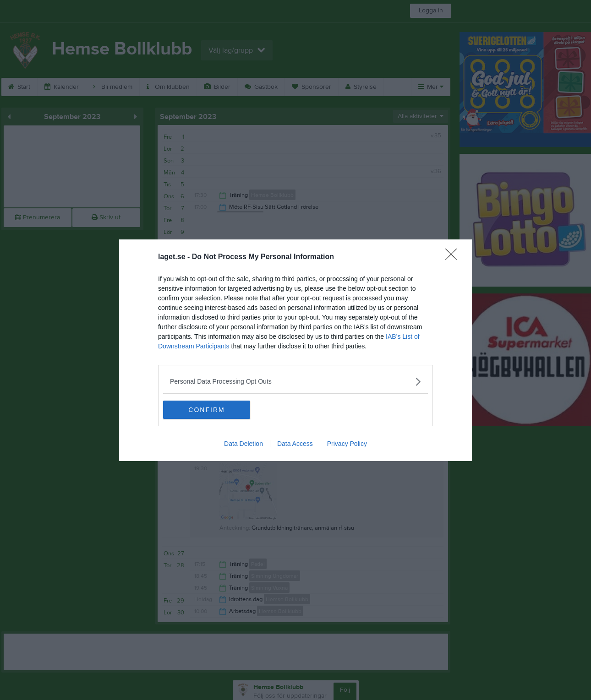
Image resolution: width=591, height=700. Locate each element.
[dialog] (295, 350)
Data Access (295, 444)
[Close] (454, 257)
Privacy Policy (347, 444)
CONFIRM (206, 410)
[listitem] (295, 382)
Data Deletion (244, 444)
